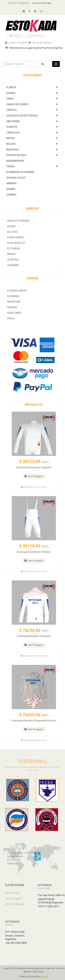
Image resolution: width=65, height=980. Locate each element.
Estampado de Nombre (20, 172)
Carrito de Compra (40, 43)
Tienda (10, 166)
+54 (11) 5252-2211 (19, 3)
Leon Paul (13, 260)
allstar (12, 232)
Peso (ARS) (37, 36)
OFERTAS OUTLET (16, 178)
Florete (11, 87)
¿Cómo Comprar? (16, 43)
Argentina (14, 302)
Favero (12, 254)
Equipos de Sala (16, 155)
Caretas (11, 110)
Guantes (12, 127)
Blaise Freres (16, 237)
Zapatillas (13, 133)
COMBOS (11, 195)
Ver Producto (34, 476)
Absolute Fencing (18, 221)
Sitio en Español (14, 899)
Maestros (13, 150)
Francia (12, 307)
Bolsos (11, 144)
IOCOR (45, 976)
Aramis (11, 189)
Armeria (11, 183)
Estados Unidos (17, 291)
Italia (11, 318)
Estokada (13, 249)
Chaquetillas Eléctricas (22, 116)
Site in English (13, 893)
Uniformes (13, 121)
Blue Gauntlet (16, 243)
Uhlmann (13, 265)
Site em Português (15, 904)
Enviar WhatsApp (42, 3)
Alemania (13, 296)
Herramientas (15, 161)
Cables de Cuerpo (17, 104)
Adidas (11, 226)
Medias (11, 138)
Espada (11, 93)
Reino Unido (14, 313)
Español (16, 36)
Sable (10, 99)
